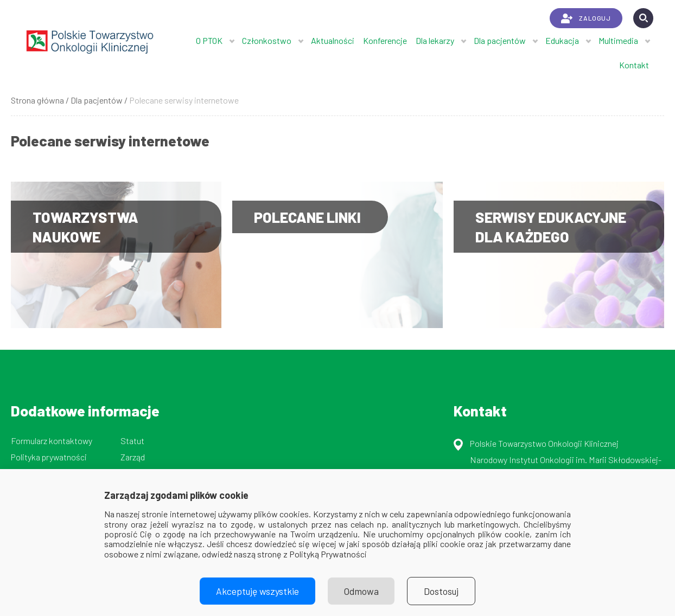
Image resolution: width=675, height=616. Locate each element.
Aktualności (333, 40)
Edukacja (562, 40)
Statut (132, 441)
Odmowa (361, 591)
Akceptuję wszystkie (257, 591)
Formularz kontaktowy (52, 441)
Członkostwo (267, 40)
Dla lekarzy (435, 40)
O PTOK (209, 40)
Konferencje (385, 40)
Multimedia (618, 40)
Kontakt (634, 65)
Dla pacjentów (500, 40)
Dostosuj (442, 591)
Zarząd (133, 457)
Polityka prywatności (49, 457)
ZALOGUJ (586, 18)
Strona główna (37, 100)
